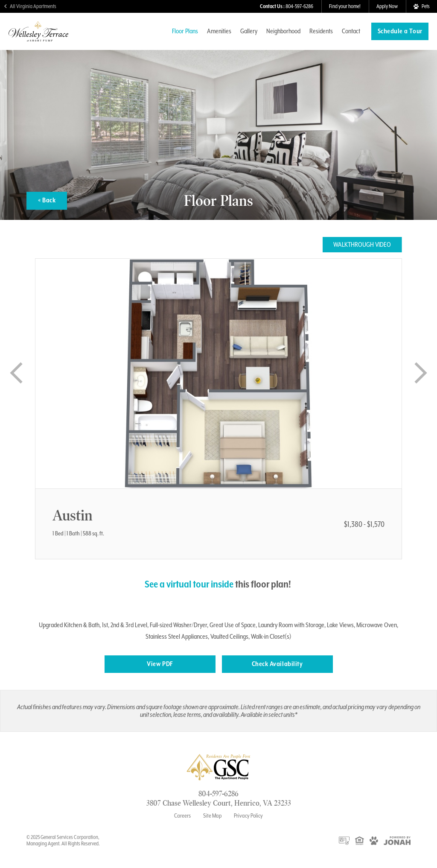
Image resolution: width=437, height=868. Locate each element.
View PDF (160, 664)
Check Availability (277, 664)
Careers (182, 815)
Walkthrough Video (362, 245)
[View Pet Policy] (421, 6)
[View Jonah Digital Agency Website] (397, 840)
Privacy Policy (248, 815)
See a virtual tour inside (189, 584)
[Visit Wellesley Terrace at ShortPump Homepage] (38, 38)
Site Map (213, 815)
